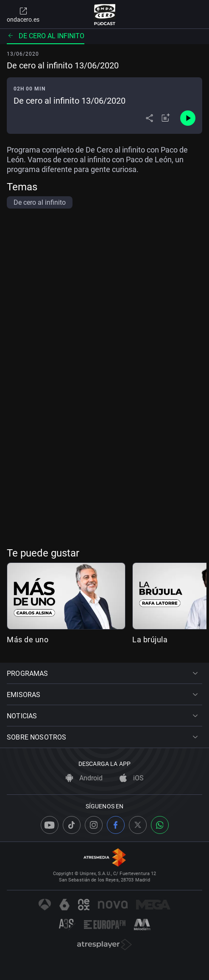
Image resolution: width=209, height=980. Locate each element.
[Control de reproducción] (188, 118)
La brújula (150, 640)
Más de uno (28, 640)
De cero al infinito (46, 36)
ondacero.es (23, 14)
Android (84, 778)
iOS (132, 778)
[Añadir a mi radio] (166, 118)
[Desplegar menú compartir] (149, 118)
